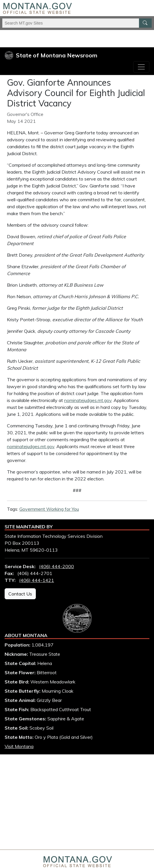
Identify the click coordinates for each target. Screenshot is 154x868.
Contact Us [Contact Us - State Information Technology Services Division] (20, 594)
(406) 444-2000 (56, 566)
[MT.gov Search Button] (145, 23)
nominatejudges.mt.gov (88, 400)
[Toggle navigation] (141, 67)
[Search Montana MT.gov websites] (77, 23)
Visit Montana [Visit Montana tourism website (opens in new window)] (19, 746)
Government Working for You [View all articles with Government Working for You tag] (49, 509)
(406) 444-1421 (37, 580)
